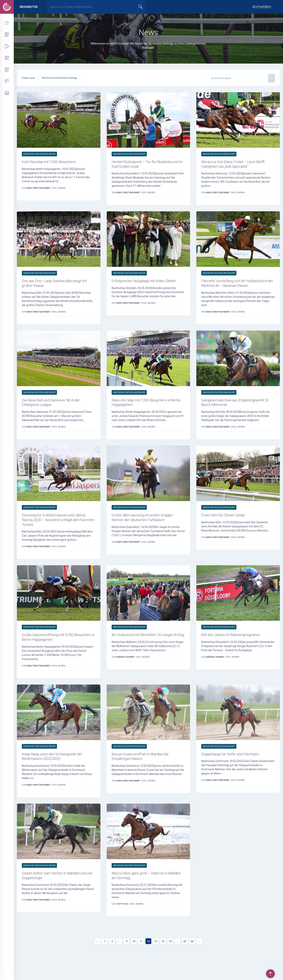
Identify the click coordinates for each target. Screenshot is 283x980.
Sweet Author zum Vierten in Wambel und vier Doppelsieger (57, 895)
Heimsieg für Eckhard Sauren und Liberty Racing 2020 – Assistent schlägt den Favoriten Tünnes (53, 533)
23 (185, 962)
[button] (60, 78)
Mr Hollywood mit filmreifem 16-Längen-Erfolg (142, 652)
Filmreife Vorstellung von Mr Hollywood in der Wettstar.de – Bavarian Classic (230, 289)
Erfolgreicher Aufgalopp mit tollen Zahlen (143, 286)
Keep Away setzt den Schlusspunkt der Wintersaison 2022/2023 (58, 774)
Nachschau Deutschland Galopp (39, 154)
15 (170, 962)
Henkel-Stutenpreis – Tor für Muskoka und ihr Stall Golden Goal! (148, 165)
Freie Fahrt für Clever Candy (228, 527)
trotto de (122, 924)
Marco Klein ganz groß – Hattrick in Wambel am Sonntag (145, 895)
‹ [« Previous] (97, 962)
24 (192, 962)
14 (163, 962)
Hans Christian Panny (39, 189)
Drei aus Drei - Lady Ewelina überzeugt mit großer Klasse (58, 286)
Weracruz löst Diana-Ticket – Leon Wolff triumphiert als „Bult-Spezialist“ (236, 165)
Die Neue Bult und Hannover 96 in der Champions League (57, 413)
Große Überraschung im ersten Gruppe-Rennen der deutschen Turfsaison (141, 533)
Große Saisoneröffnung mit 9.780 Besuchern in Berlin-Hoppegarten (53, 652)
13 (156, 962)
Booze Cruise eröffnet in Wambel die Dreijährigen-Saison (146, 774)
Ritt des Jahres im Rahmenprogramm (237, 650)
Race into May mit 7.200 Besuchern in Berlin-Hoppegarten (147, 413)
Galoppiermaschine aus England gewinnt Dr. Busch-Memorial (232, 413)
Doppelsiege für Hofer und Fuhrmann (236, 771)
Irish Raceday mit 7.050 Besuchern (54, 162)
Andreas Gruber (125, 678)
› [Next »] (199, 962)
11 (141, 962)
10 (134, 962)
